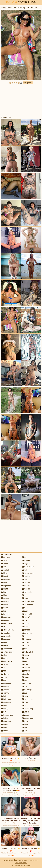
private (26, 642)
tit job (25, 702)
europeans (6, 661)
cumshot (6, 639)
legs (25, 557)
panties (26, 630)
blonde (5, 598)
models (26, 576)
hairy (4, 696)
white (25, 724)
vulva (25, 721)
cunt (4, 642)
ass (4, 567)
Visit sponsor (28, 83)
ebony (5, 655)
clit (3, 627)
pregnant (27, 639)
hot (4, 712)
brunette (6, 614)
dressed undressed (10, 649)
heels (4, 706)
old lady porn (28, 601)
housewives (7, 715)
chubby (5, 620)
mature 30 (27, 614)
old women (27, 605)
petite (25, 636)
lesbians (26, 560)
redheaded (27, 652)
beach (5, 576)
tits (24, 706)
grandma (6, 690)
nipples (26, 589)
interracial (6, 721)
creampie (6, 636)
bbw (4, 573)
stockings (27, 690)
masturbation (28, 567)
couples (5, 633)
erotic (4, 658)
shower (26, 671)
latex (4, 728)
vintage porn (28, 718)
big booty (6, 586)
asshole (5, 570)
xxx (24, 731)
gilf (3, 680)
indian (5, 718)
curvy (4, 646)
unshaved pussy (29, 709)
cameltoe (6, 617)
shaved (26, 668)
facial (4, 665)
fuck (4, 677)
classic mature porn (10, 624)
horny (4, 709)
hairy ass (6, 699)
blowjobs (6, 601)
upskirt (26, 712)
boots (4, 608)
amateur (6, 557)
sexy (25, 665)
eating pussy (7, 652)
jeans (4, 724)
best (4, 583)
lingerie (26, 564)
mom (25, 579)
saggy (25, 655)
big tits (5, 589)
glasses (5, 687)
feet (4, 671)
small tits (26, 683)
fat (3, 668)
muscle (26, 583)
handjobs (6, 702)
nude (25, 595)
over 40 (26, 617)
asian (4, 564)
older (25, 608)
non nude (27, 592)
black (4, 595)
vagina (26, 715)
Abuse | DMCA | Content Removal (15, 860)
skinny (26, 677)
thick (25, 696)
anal (4, 560)
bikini (4, 592)
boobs (5, 605)
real (24, 649)
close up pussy (8, 630)
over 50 (26, 620)
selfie (25, 658)
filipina (5, 674)
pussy (25, 646)
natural (26, 586)
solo (25, 687)
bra (4, 611)
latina (4, 731)
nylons (26, 598)
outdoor (26, 611)
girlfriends (6, 683)
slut (24, 680)
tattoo (25, 693)
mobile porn (28, 573)
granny (5, 693)
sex (24, 661)
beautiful (6, 579)
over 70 (26, 627)
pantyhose (27, 633)
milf (24, 570)
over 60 (26, 624)
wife (25, 728)
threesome (27, 699)
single (25, 674)
